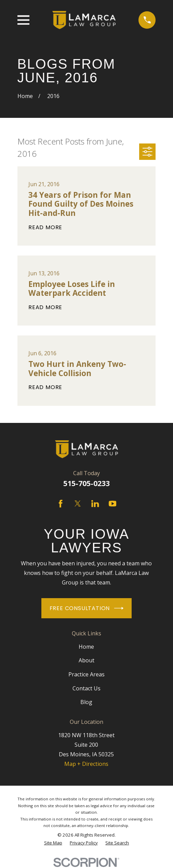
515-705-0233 (86, 483)
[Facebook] (61, 504)
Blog (86, 702)
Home (86, 647)
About (86, 660)
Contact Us (86, 688)
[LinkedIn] (95, 504)
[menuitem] (53, 843)
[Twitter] (78, 504)
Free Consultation (87, 608)
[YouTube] (112, 504)
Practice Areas (86, 674)
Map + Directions (86, 764)
